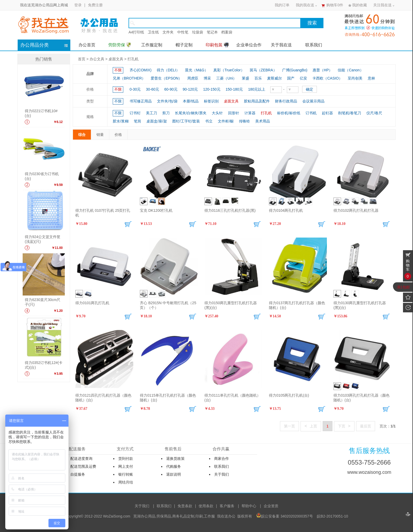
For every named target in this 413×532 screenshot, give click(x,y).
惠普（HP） (323, 70)
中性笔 (183, 32)
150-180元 (234, 89)
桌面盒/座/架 (157, 121)
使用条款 (206, 506)
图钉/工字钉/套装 (186, 121)
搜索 (312, 23)
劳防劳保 (120, 45)
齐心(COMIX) (141, 70)
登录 (78, 5)
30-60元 (153, 89)
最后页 (366, 426)
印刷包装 (217, 45)
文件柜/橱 (226, 121)
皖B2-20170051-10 (332, 516)
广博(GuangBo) (295, 70)
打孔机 (133, 59)
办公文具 (97, 59)
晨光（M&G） (196, 70)
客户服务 (227, 506)
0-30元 (135, 89)
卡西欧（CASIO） (327, 78)
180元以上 (257, 89)
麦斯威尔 (274, 78)
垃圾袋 (198, 32)
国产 (291, 78)
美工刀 (151, 113)
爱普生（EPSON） (166, 78)
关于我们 (142, 506)
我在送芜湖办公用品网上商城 (44, 5)
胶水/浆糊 (121, 121)
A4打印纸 (136, 32)
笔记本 (212, 32)
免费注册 (95, 5)
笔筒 (137, 121)
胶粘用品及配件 (257, 101)
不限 (118, 70)
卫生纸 (153, 32)
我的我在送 (305, 5)
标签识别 (211, 101)
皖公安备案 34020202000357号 (287, 516)
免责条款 (185, 506)
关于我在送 (281, 45)
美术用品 (263, 121)
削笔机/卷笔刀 (350, 113)
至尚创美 (355, 78)
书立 (209, 121)
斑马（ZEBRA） (263, 70)
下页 (344, 426)
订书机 (311, 113)
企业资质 (271, 506)
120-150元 (212, 89)
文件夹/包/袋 (167, 101)
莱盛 (245, 78)
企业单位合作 (249, 45)
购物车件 (335, 5)
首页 (82, 59)
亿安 (303, 78)
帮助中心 (249, 506)
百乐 (258, 78)
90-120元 (190, 89)
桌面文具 (116, 59)
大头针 (217, 113)
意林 (371, 78)
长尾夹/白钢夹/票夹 (191, 113)
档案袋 (227, 32)
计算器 (250, 113)
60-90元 (171, 89)
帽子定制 (184, 45)
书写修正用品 (141, 101)
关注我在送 (382, 5)
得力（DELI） (168, 70)
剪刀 (166, 113)
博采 (207, 78)
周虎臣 (193, 78)
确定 (309, 89)
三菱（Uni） (226, 78)
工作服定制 (152, 45)
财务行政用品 (286, 101)
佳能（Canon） (350, 70)
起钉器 (327, 113)
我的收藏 (360, 5)
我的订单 (282, 5)
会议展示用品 (313, 101)
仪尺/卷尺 (374, 113)
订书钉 (135, 113)
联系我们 (314, 45)
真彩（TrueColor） (229, 70)
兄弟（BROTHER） (129, 78)
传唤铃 (244, 121)
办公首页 (87, 45)
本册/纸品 (191, 101)
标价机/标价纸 (289, 113)
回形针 (234, 113)
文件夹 (168, 32)
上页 (311, 426)
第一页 (289, 426)
